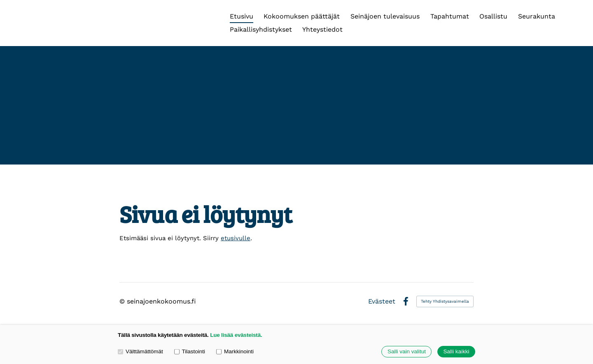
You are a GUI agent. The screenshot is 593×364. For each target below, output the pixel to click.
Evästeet (382, 301)
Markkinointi (235, 351)
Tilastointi (190, 351)
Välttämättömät (140, 351)
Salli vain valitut (407, 352)
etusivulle (236, 238)
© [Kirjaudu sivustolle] (123, 301)
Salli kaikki (456, 352)
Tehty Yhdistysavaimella (445, 301)
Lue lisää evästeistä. (236, 335)
